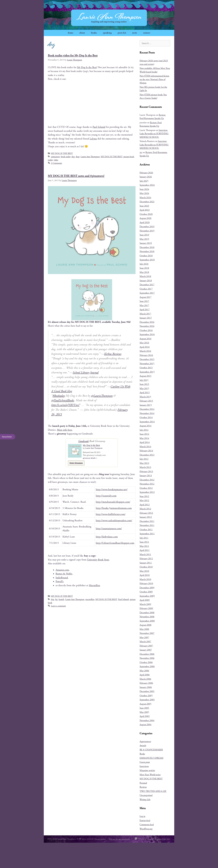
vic (141, 152)
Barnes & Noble (64, 574)
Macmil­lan (94, 586)
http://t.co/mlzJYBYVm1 (65, 405)
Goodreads (83, 441)
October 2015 (146, 368)
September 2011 (147, 534)
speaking (107, 33)
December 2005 (147, 691)
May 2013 (144, 463)
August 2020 (145, 218)
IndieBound (62, 578)
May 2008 (144, 629)
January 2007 (146, 650)
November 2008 (147, 617)
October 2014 (146, 417)
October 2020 (146, 214)
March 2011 (145, 554)
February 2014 (146, 451)
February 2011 (146, 559)
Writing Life (145, 800)
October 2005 (146, 696)
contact (147, 33)
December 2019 (147, 227)
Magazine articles (147, 770)
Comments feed (147, 825)
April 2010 (145, 575)
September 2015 (147, 372)
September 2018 (147, 260)
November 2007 (147, 633)
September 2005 (147, 700)
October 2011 (146, 530)
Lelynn (93, 139)
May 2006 (144, 671)
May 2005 (144, 712)
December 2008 (147, 613)
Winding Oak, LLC (162, 839)
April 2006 (145, 675)
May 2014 (144, 438)
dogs (78, 157)
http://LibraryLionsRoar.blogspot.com (115, 543)
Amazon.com (62, 570)
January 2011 (146, 563)
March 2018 (145, 276)
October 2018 (146, 256)
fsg (56, 599)
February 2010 (146, 583)
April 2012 (145, 505)
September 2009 (147, 596)
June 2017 (144, 301)
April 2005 (145, 716)
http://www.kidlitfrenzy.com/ (111, 514)
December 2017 (147, 285)
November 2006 (147, 658)
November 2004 (147, 720)
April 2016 (145, 347)
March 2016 (145, 351)
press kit (122, 33)
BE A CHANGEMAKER (151, 750)
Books (142, 754)
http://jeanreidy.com (106, 496)
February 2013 (146, 471)
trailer (50, 160)
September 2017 (147, 293)
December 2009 (147, 588)
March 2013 (145, 467)
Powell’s (59, 582)
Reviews (143, 787)
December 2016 (147, 322)
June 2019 (144, 235)
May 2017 (144, 305)
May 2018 (144, 272)
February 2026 (146, 173)
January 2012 (146, 517)
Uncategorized (146, 795)
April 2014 (145, 442)
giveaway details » (90, 458)
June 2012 (144, 496)
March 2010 (145, 579)
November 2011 (147, 525)
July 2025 (144, 181)
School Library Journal (86, 372)
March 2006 (145, 679)
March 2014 (145, 447)
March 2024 (145, 198)
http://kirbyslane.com (107, 537)
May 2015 (144, 388)
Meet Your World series (150, 775)
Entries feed (145, 821)
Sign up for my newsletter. (119, 839)
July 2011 (144, 538)
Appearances (145, 741)
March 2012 (145, 509)
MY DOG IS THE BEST (62, 153)
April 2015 (145, 393)
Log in (142, 816)
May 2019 (144, 239)
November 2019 (147, 231)
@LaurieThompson (102, 396)
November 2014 (147, 413)
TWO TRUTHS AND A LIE (153, 791)
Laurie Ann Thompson (90, 157)
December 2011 (147, 521)
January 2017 (146, 318)
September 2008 (147, 621)
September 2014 (147, 422)
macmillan (90, 599)
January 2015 (146, 405)
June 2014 (144, 434)
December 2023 (147, 202)
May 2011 (144, 546)
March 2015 (145, 397)
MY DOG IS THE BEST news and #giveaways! (76, 176)
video (56, 160)
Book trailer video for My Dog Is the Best (73, 56)
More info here (65, 430)
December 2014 (147, 409)
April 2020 (145, 222)
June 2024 (144, 189)
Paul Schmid (99, 127)
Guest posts (145, 762)
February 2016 (146, 355)
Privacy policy (100, 839)
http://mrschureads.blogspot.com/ (113, 502)
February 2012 (146, 513)
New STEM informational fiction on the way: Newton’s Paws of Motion (154, 79)
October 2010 (146, 567)
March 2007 (145, 642)
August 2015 (145, 376)
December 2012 (147, 480)
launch (61, 599)
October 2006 (146, 662)
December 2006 (147, 654)
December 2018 (147, 247)
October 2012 (146, 488)
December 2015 (147, 359)
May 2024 (144, 193)
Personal (143, 783)
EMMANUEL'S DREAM (151, 758)
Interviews (144, 766)
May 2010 (144, 571)
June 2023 (144, 206)
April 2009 (145, 600)
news (135, 33)
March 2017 (145, 314)
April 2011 (145, 550)
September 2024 (147, 185)
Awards (143, 746)
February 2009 (146, 608)
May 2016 (144, 343)
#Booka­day (59, 396)
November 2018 (147, 251)
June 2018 (144, 268)
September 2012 (147, 492)
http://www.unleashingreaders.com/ (114, 521)
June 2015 (144, 384)
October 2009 (146, 592)
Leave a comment (58, 606)
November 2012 (147, 484)
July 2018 (144, 264)
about (82, 33)
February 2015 (146, 401)
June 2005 (144, 708)
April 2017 (145, 310)
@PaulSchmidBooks (63, 400)
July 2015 (144, 380)
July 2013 (144, 459)
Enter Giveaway (76, 463)
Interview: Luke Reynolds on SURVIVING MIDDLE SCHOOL (154, 134)
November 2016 (147, 326)
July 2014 (144, 430)
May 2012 (144, 500)
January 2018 (146, 281)
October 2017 (146, 289)
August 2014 (145, 426)
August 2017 (145, 297)
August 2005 (145, 704)
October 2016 (146, 330)
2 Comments (56, 163)
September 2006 (147, 666)
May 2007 (144, 637)
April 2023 (145, 210)
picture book (129, 157)
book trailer (66, 157)
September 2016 (147, 334)
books (94, 33)
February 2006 (146, 683)
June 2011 (144, 542)
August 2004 (145, 725)
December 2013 (147, 455)
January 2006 (146, 687)
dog (73, 157)
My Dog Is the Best (87, 67)
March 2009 (145, 604)
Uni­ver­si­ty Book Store (98, 560)
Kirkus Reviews (113, 354)
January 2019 (146, 243)
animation (55, 157)
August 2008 (145, 625)
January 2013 (146, 476)
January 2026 (146, 177)
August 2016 (145, 339)
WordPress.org (146, 829)
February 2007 (146, 646)
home (71, 33)
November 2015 (147, 364)
